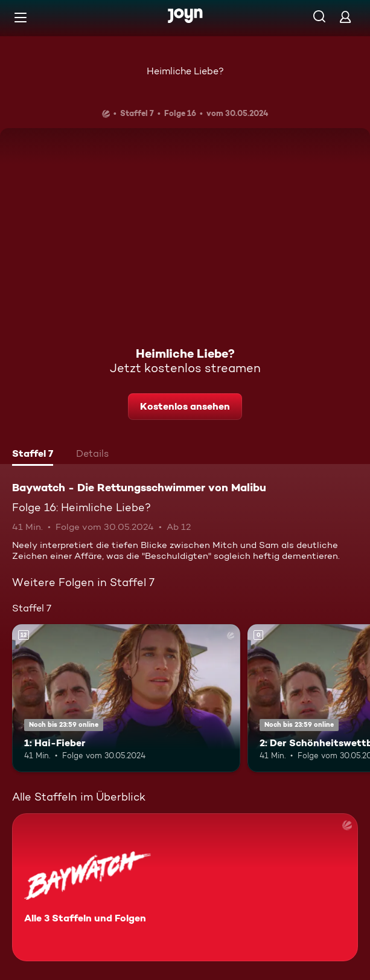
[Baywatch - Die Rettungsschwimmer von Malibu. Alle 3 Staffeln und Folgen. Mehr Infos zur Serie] (185, 887)
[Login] (345, 17)
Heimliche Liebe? (185, 71)
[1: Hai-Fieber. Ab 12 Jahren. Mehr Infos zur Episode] (126, 698)
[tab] (33, 455)
